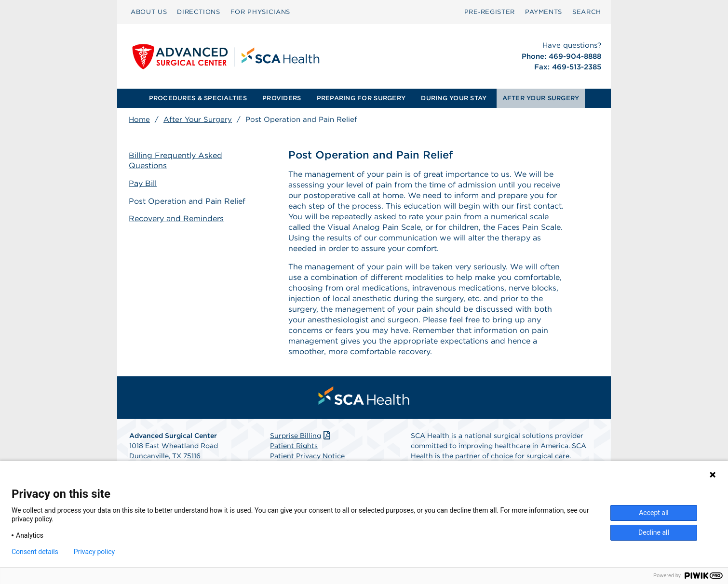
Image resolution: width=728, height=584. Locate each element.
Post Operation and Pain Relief (187, 201)
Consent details (35, 552)
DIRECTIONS (199, 12)
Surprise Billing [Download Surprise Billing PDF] (301, 436)
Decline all (654, 532)
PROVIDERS (282, 98)
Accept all (654, 513)
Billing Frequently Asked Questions (175, 160)
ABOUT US (149, 12)
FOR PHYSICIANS (260, 12)
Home (139, 119)
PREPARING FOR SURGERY (361, 98)
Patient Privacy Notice (307, 456)
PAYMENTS (544, 12)
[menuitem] (149, 12)
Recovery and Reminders (176, 219)
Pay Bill (143, 183)
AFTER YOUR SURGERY (541, 98)
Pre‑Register (490, 12)
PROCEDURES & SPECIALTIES (198, 98)
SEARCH (587, 12)
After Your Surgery (198, 119)
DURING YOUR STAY (454, 98)
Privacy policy (94, 552)
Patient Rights (294, 446)
